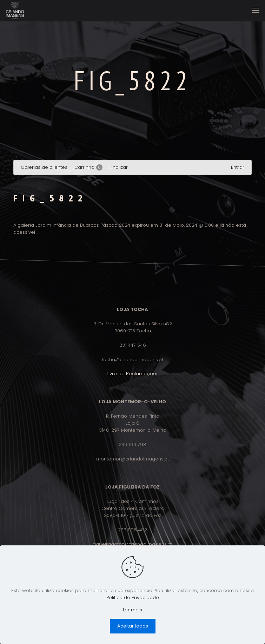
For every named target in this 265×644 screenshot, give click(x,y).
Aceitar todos (133, 626)
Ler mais (132, 610)
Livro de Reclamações (133, 374)
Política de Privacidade (133, 597)
